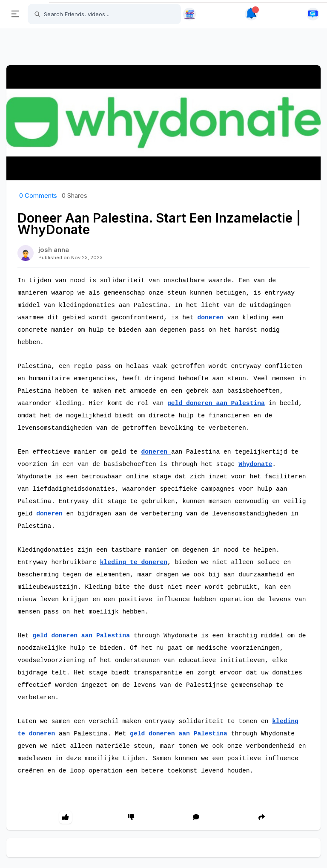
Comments (38, 195)
